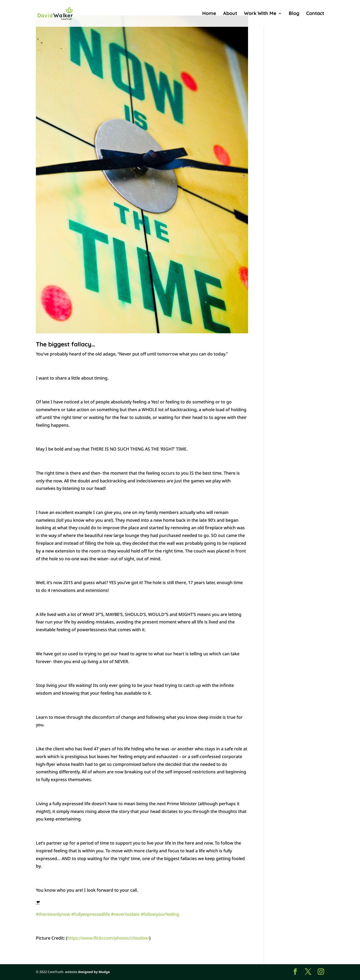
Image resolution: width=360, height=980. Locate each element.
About (230, 14)
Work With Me (260, 14)
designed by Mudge (94, 972)
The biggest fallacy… (65, 344)
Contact (315, 14)
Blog (294, 14)
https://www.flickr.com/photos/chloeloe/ (108, 938)
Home (209, 14)
